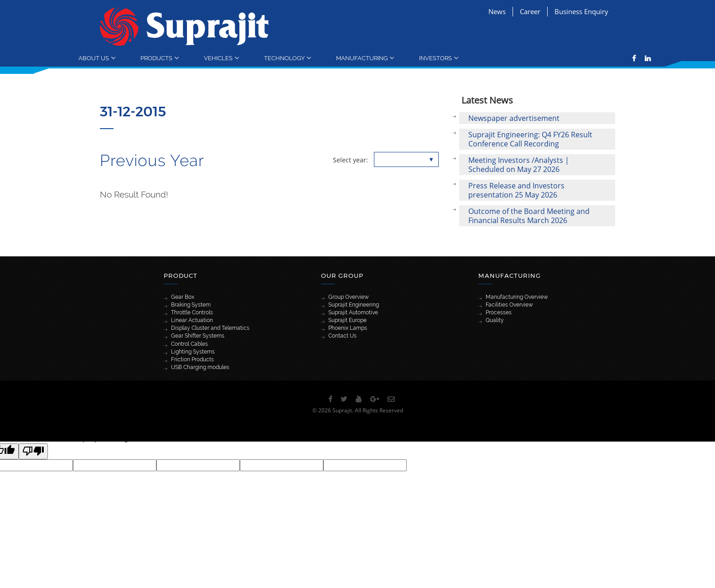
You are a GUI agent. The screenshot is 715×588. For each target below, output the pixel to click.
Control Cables (189, 344)
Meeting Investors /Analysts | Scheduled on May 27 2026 (519, 165)
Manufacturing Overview (517, 297)
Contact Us (342, 336)
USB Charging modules (200, 367)
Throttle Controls (192, 312)
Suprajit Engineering (354, 305)
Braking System (191, 305)
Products (156, 58)
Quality (495, 320)
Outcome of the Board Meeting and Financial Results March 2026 (529, 216)
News (497, 11)
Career (530, 11)
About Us (94, 58)
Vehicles (218, 58)
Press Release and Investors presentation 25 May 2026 (516, 190)
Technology (284, 58)
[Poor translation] (33, 451)
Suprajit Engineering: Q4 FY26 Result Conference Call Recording (530, 139)
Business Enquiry (581, 11)
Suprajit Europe (347, 320)
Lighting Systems (193, 352)
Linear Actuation (192, 320)
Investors (435, 58)
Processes (499, 312)
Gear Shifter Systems (198, 336)
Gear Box (183, 297)
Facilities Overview (509, 305)
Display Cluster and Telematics (210, 328)
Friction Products (192, 359)
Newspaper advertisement (514, 118)
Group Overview (349, 297)
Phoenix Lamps (348, 328)
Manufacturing (362, 58)
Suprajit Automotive (353, 312)
